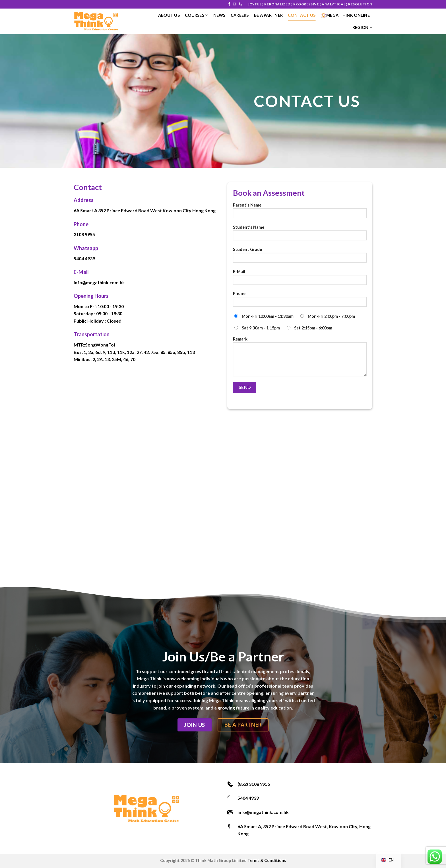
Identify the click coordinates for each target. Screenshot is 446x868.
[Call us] (240, 4)
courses (197, 15)
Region (362, 27)
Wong (102, 345)
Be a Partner (268, 15)
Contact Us (302, 15)
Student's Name (300, 235)
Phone (300, 301)
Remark (300, 358)
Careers (240, 15)
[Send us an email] (235, 4)
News (219, 15)
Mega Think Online (345, 15)
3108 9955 (84, 234)
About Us (169, 15)
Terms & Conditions (267, 860)
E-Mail (300, 279)
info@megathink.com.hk (99, 282)
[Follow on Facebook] (229, 4)
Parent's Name (300, 212)
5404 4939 (84, 258)
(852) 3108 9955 (254, 784)
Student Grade (300, 257)
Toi (112, 345)
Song (90, 345)
